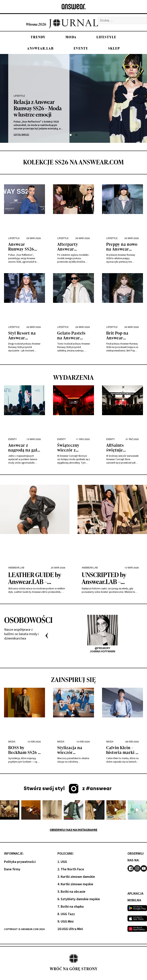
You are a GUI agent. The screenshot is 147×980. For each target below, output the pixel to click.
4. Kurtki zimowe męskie (75, 884)
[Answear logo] (74, 7)
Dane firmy (12, 869)
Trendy (38, 37)
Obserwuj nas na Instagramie (74, 830)
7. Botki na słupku (71, 907)
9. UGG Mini (65, 922)
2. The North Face (71, 869)
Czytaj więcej (21, 134)
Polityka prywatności (20, 862)
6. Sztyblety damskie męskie (79, 899)
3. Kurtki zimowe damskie (76, 877)
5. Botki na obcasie (71, 892)
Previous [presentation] (47, 636)
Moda (71, 37)
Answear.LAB (40, 48)
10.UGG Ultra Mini (70, 929)
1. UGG (62, 862)
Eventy (81, 48)
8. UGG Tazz (66, 914)
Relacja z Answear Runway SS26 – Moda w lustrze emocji (38, 108)
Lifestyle (106, 37)
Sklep (114, 48)
